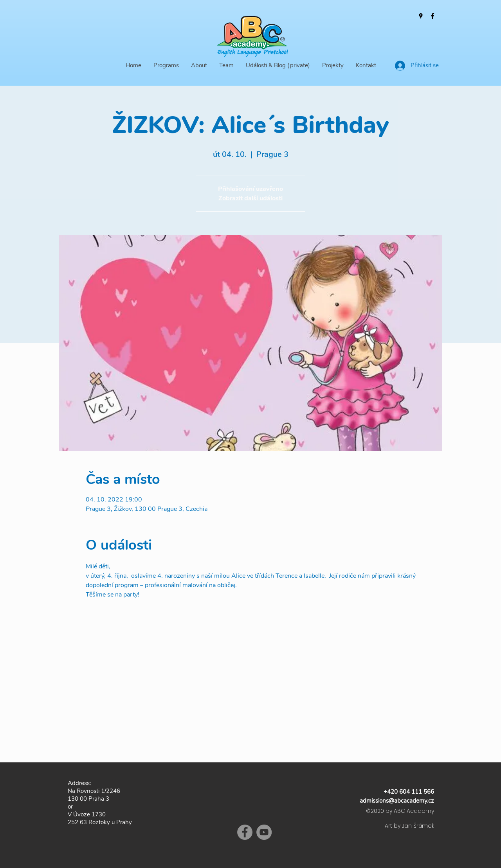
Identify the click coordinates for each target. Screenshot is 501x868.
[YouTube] (264, 832)
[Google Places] (421, 16)
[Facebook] (433, 16)
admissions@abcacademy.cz (397, 801)
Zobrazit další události (250, 198)
